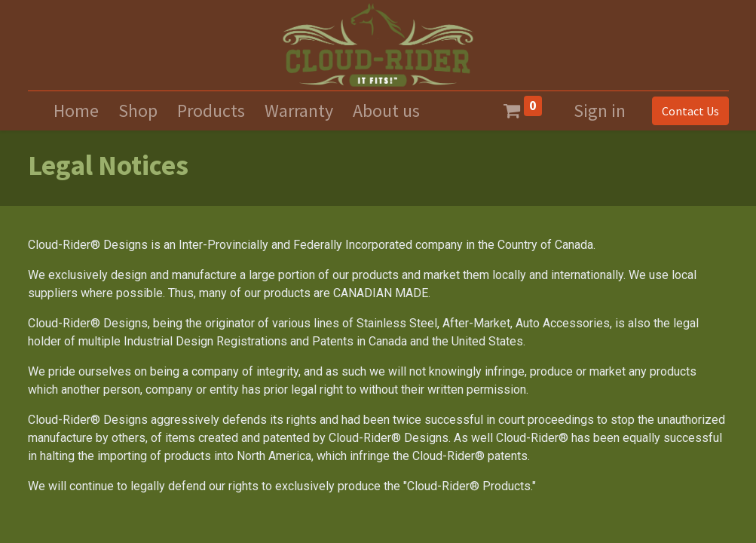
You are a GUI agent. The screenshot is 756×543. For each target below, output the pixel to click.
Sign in (600, 110)
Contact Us (690, 111)
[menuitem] (76, 111)
